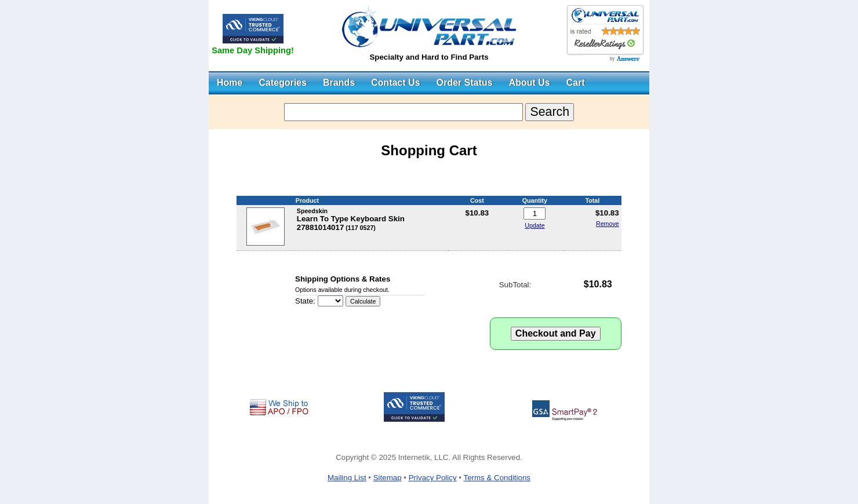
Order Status (465, 83)
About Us (530, 83)
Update (535, 225)
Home (230, 83)
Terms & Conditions (497, 478)
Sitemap (388, 478)
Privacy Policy (433, 478)
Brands (339, 83)
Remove (608, 224)
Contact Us (395, 83)
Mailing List (347, 478)
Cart (576, 83)
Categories (283, 83)
